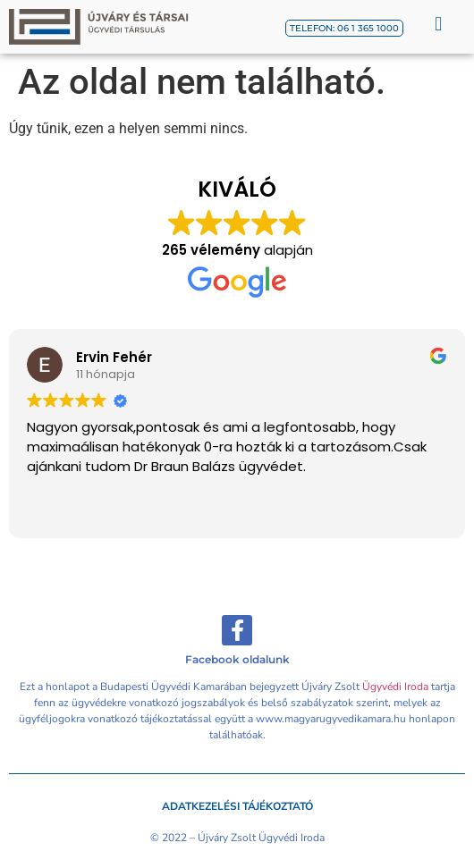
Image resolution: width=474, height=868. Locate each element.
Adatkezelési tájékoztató (237, 806)
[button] (439, 24)
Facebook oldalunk (237, 659)
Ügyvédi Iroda (395, 687)
